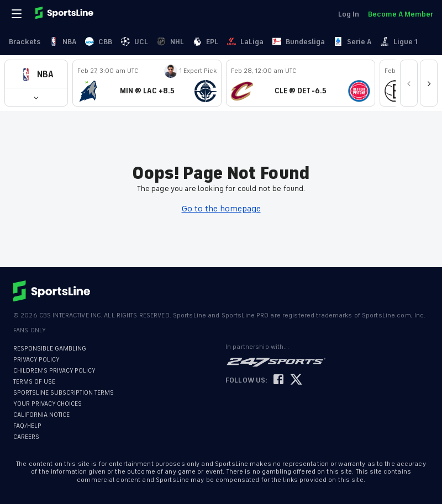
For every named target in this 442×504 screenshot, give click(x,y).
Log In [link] (349, 14)
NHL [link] (170, 42)
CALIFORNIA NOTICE (41, 415)
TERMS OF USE (34, 382)
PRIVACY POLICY (36, 360)
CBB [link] (99, 42)
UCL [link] (135, 42)
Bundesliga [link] (299, 42)
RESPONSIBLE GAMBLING (50, 349)
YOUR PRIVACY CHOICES (48, 404)
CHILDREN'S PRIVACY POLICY (54, 371)
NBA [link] (63, 42)
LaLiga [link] (245, 42)
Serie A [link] (352, 42)
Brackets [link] (25, 42)
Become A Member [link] (401, 14)
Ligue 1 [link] (399, 42)
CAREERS (26, 437)
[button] (36, 74)
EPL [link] (206, 42)
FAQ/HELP (27, 426)
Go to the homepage (221, 209)
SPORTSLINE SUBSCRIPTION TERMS (64, 393)
